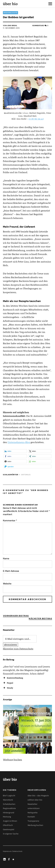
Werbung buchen (13, 760)
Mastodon (14, 859)
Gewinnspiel (9, 829)
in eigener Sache (11, 834)
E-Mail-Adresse (11, 571)
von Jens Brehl (10, 26)
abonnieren (11, 645)
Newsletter (32, 804)
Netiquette (33, 813)
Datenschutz (17, 851)
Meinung (7, 817)
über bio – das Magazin (38, 796)
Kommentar (10, 520)
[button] (15, 451)
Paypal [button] (8, 683)
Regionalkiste (10, 13)
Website (7, 584)
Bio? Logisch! (9, 796)
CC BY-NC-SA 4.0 (36, 119)
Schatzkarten (9, 804)
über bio (10, 4)
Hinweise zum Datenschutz (18, 649)
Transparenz (33, 821)
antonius (26, 475)
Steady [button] (8, 688)
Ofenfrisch (8, 825)
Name (6, 558)
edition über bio (35, 800)
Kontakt (31, 817)
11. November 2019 (11, 28)
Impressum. (7, 851)
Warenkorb (8, 800)
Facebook (9, 859)
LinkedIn (5, 859)
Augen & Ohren (10, 821)
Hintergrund (9, 813)
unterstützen (34, 808)
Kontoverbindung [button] (13, 678)
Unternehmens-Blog (19, 442)
